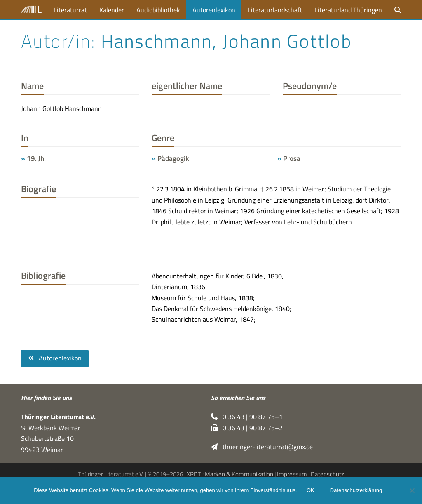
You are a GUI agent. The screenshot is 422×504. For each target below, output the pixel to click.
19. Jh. (36, 158)
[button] (398, 10)
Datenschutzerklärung (356, 491)
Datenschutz (327, 474)
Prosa (292, 158)
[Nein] (412, 490)
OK (311, 491)
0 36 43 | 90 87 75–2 (247, 428)
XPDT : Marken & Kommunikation (230, 474)
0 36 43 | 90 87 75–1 (247, 417)
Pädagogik (173, 158)
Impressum (292, 474)
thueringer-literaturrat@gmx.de (262, 447)
